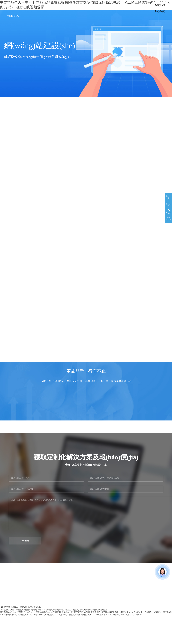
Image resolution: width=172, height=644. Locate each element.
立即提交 (25, 541)
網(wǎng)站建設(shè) (96, 5)
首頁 (62, 5)
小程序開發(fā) (120, 5)
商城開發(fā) (13, 16)
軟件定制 (76, 5)
